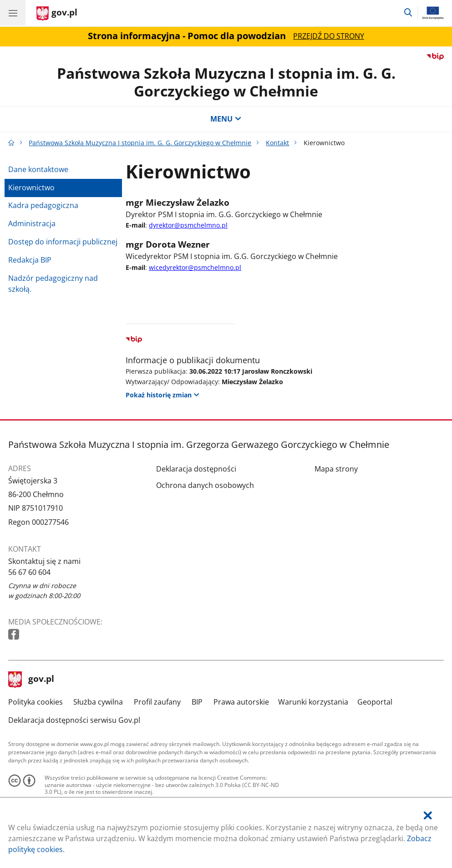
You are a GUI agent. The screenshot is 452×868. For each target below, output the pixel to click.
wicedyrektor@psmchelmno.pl (195, 267)
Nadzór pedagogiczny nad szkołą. (53, 284)
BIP (197, 702)
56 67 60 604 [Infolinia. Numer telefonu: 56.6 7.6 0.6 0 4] (29, 572)
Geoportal (375, 702)
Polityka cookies (36, 702)
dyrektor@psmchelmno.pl (188, 225)
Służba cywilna (98, 702)
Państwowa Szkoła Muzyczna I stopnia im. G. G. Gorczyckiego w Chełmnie (226, 82)
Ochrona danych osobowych (205, 485)
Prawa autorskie (241, 702)
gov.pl (31, 680)
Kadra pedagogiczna (43, 205)
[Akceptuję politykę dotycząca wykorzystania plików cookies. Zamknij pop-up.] (428, 816)
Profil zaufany (157, 702)
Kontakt (277, 143)
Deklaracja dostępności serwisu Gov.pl (74, 720)
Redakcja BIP (30, 260)
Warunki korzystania (313, 702)
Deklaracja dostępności (196, 469)
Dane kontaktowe (38, 169)
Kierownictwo (31, 188)
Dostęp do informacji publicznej (63, 242)
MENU (226, 119)
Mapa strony (336, 469)
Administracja (32, 223)
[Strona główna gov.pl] (57, 14)
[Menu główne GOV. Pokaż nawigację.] (13, 13)
